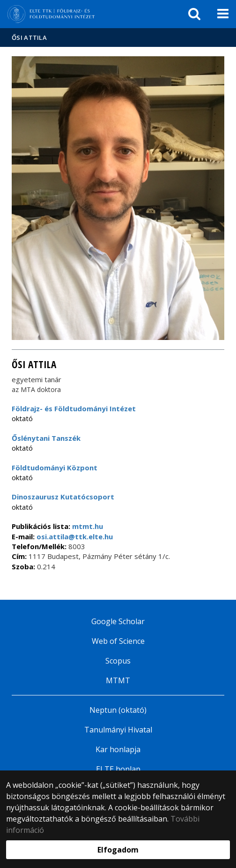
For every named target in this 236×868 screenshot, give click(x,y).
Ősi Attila (29, 38)
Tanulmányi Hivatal (118, 730)
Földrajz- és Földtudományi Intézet (74, 408)
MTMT (118, 680)
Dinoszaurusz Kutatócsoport (63, 497)
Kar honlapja (118, 749)
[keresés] (194, 14)
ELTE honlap (118, 769)
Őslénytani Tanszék (46, 438)
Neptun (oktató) (118, 710)
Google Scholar (118, 621)
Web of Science (118, 641)
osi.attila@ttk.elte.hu (74, 536)
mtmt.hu (88, 526)
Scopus (118, 661)
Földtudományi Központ (55, 468)
